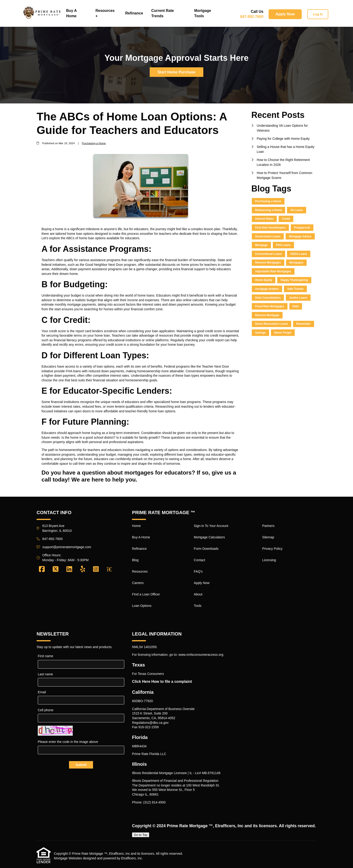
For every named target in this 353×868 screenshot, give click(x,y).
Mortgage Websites (68, 858)
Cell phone (46, 710)
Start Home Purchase (176, 72)
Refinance (134, 13)
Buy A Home (71, 13)
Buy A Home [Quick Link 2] (141, 537)
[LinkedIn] (69, 569)
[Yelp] (83, 569)
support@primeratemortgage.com (67, 547)
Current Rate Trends (163, 13)
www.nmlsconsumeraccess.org (201, 655)
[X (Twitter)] (56, 569)
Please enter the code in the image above (68, 742)
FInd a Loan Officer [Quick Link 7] (146, 594)
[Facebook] (42, 569)
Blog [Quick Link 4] (135, 560)
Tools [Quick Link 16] (198, 606)
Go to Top (141, 835)
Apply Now (285, 14)
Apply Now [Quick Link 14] (202, 583)
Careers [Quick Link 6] (138, 583)
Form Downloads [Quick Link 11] (206, 549)
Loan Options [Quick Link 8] (142, 606)
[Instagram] (96, 569)
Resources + (105, 13)
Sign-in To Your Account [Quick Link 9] (211, 526)
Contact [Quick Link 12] (199, 560)
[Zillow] (112, 569)
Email (42, 692)
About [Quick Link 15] (198, 594)
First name (45, 656)
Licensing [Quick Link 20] (269, 560)
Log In (318, 14)
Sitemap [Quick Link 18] (268, 537)
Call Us (257, 12)
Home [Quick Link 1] (136, 526)
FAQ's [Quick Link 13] (198, 571)
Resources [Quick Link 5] (140, 571)
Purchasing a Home (94, 143)
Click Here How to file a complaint (162, 682)
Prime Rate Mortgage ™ (190, 826)
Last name (45, 674)
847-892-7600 (252, 17)
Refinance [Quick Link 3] (139, 549)
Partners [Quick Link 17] (268, 526)
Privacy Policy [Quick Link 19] (272, 549)
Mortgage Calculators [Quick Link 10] (209, 537)
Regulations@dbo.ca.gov (150, 723)
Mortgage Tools (203, 13)
